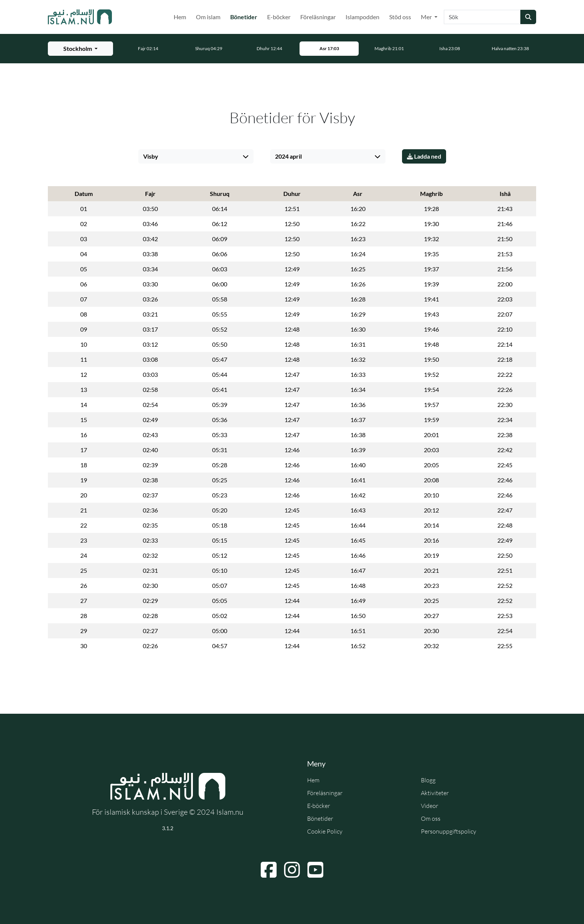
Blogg (428, 780)
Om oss (431, 818)
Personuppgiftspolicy (449, 831)
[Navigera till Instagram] (292, 870)
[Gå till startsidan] (80, 17)
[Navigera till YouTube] (315, 870)
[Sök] (482, 17)
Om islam (208, 17)
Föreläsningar (318, 17)
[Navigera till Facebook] (269, 870)
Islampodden (362, 17)
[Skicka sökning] (528, 17)
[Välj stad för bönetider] (80, 49)
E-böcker (279, 17)
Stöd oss (400, 17)
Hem (180, 17)
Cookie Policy (325, 831)
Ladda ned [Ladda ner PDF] (424, 156)
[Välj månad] (328, 156)
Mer (427, 17)
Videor (430, 806)
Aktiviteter (435, 793)
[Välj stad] (196, 156)
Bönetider (245, 16)
